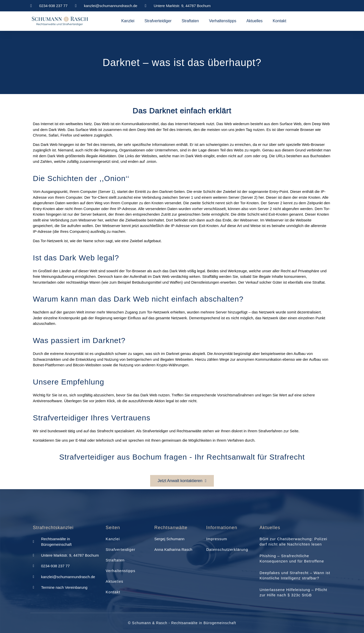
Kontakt (280, 21)
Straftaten (190, 21)
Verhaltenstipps (223, 21)
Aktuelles (255, 21)
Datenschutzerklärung (227, 549)
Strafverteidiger (158, 21)
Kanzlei (128, 21)
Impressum (217, 539)
